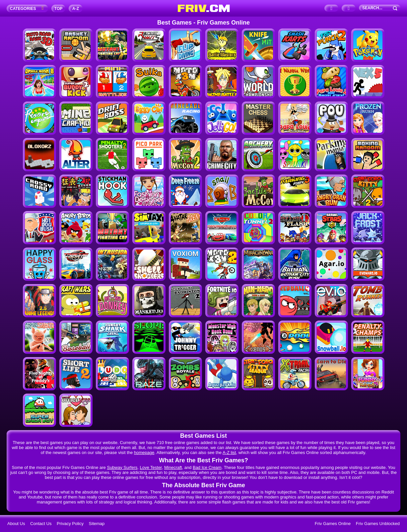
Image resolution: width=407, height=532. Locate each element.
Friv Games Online (333, 524)
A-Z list (229, 453)
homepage (144, 453)
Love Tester (151, 467)
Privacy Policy (70, 524)
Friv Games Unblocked (378, 524)
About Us (16, 524)
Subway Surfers (122, 467)
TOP (58, 9)
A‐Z (76, 9)
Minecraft (173, 467)
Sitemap (97, 524)
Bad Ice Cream (207, 467)
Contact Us (41, 524)
